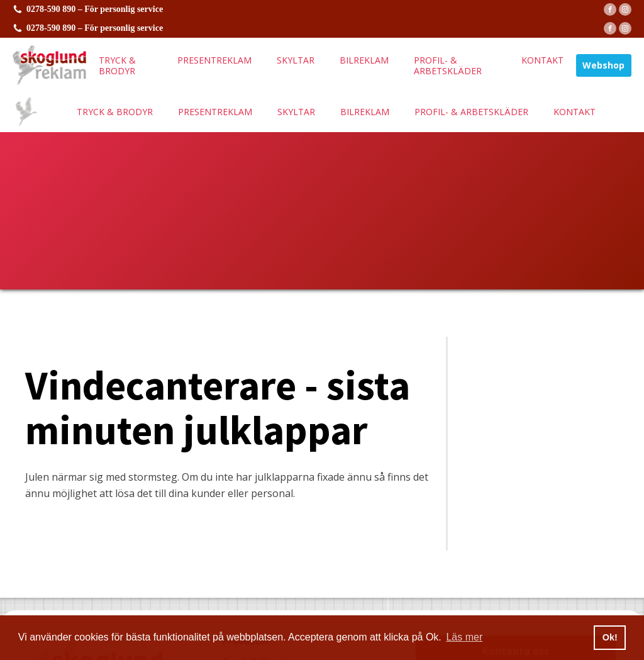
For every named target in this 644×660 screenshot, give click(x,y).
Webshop (603, 65)
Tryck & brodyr (117, 65)
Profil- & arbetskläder (448, 65)
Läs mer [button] (464, 637)
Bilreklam (364, 60)
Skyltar (296, 60)
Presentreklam (214, 60)
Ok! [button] (610, 637)
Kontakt (542, 60)
